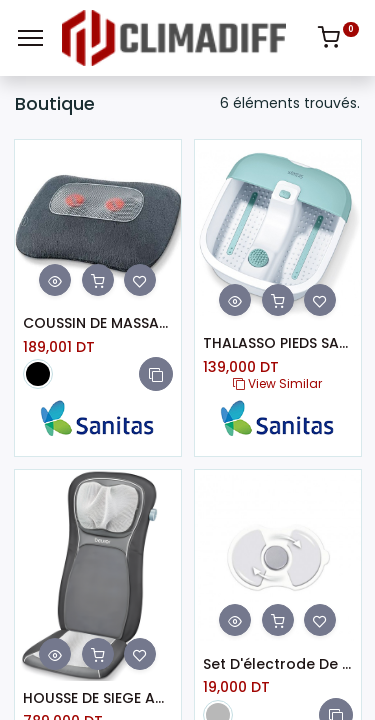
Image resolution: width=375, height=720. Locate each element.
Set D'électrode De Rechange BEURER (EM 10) (278, 664)
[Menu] (30, 38)
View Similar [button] (277, 383)
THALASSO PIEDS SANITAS (278, 343)
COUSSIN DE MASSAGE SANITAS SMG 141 (98, 323)
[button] (156, 374)
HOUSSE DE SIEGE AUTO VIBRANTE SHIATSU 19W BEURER (98, 698)
